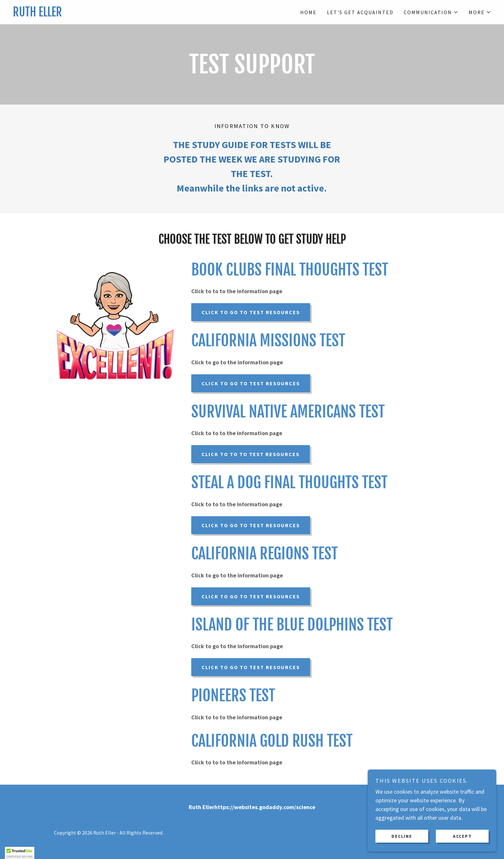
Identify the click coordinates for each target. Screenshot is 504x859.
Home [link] (308, 12)
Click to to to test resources (251, 454)
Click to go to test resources (251, 312)
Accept (462, 836)
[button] (431, 12)
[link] (132, 14)
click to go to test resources (251, 383)
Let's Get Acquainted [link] (360, 12)
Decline (402, 836)
